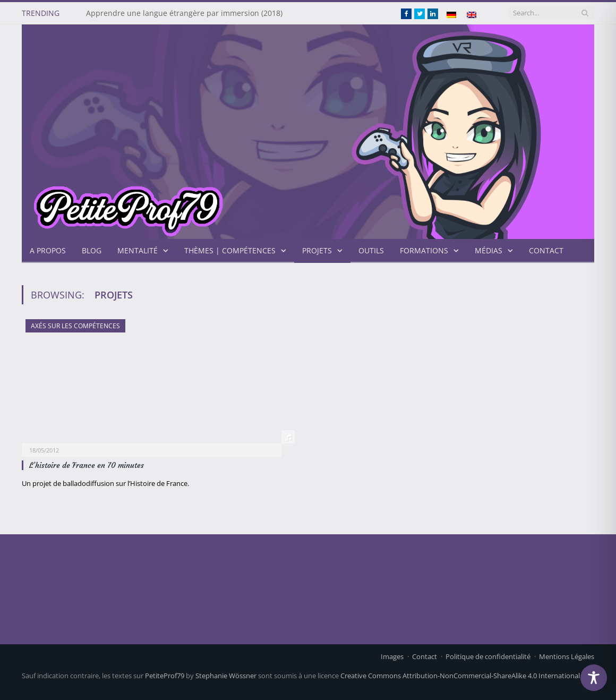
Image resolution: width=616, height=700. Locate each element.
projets (317, 250)
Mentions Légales (567, 656)
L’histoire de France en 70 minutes (87, 465)
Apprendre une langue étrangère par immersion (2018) (184, 13)
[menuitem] (451, 15)
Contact (546, 250)
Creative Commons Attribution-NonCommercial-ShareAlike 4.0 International (460, 676)
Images (392, 656)
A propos (48, 250)
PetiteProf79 (165, 676)
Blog (92, 250)
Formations (424, 250)
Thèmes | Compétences (230, 250)
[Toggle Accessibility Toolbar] (594, 678)
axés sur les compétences (75, 326)
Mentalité (138, 250)
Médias (489, 250)
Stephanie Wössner (226, 676)
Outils (371, 250)
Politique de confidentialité (488, 656)
